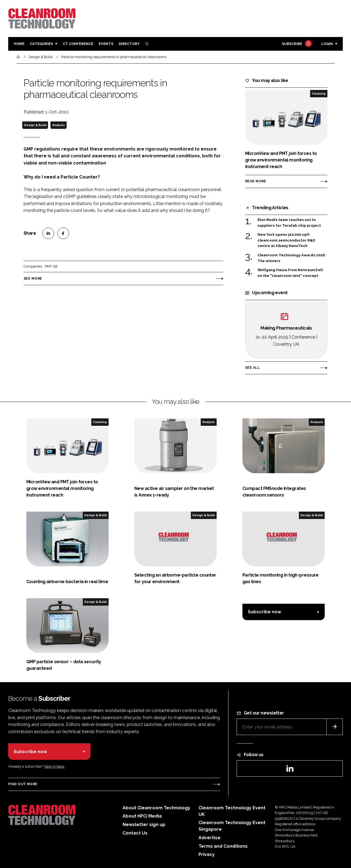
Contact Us (135, 833)
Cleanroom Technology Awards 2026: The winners (292, 258)
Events (106, 44)
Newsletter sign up (144, 825)
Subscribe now (264, 612)
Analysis (59, 125)
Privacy (207, 854)
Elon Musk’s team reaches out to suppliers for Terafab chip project (289, 223)
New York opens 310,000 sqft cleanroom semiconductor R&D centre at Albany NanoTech (286, 240)
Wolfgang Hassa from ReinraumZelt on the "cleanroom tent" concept (290, 273)
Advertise (210, 838)
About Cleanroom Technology (156, 808)
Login (327, 44)
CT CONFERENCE (78, 44)
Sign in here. (55, 766)
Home (19, 44)
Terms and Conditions (223, 846)
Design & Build (35, 125)
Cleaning (319, 93)
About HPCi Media (142, 816)
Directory (129, 44)
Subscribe (296, 44)
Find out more (23, 784)
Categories (41, 44)
